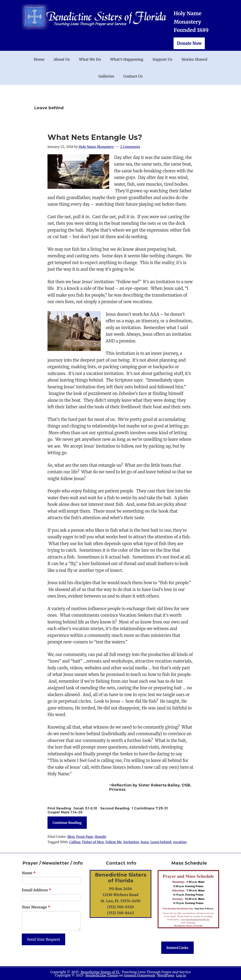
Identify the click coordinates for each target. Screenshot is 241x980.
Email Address (36, 890)
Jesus (145, 842)
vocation (180, 842)
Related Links (177, 948)
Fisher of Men (93, 842)
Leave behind (161, 842)
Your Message (36, 907)
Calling (75, 842)
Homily (100, 837)
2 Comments (130, 147)
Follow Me (114, 842)
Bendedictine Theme (102, 975)
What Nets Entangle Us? (95, 137)
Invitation (131, 842)
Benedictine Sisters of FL (100, 972)
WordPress (166, 975)
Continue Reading (67, 823)
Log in (181, 975)
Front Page (85, 837)
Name (29, 873)
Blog (71, 837)
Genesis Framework (140, 975)
